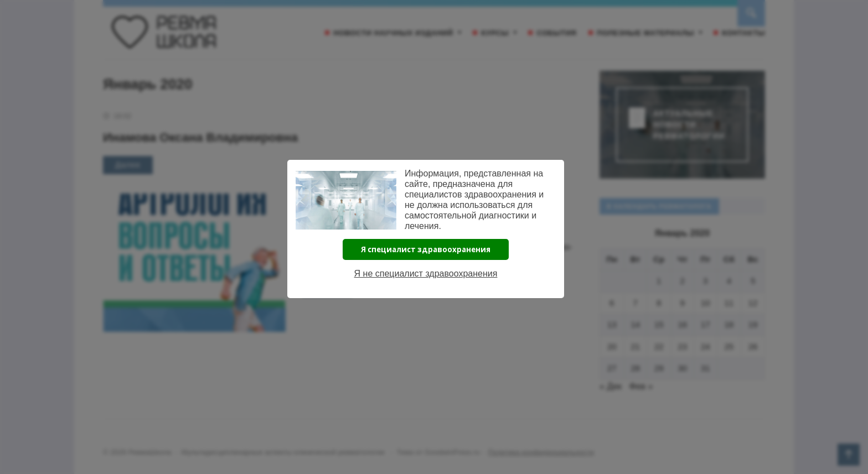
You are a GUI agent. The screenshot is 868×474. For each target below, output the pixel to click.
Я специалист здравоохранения (426, 249)
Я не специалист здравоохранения (426, 274)
